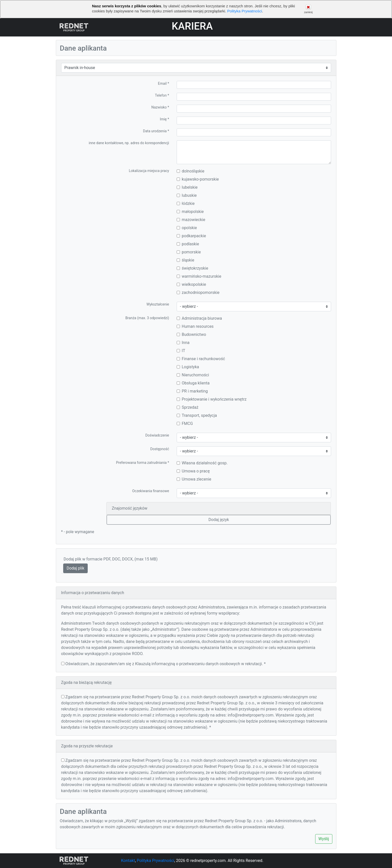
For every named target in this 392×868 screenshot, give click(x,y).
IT (181, 351)
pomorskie (189, 252)
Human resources (195, 326)
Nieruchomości (193, 375)
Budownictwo (191, 334)
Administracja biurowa (199, 318)
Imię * (165, 119)
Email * (164, 83)
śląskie (186, 260)
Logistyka (188, 367)
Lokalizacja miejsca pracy (149, 171)
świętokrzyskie (192, 268)
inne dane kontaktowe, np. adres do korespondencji (129, 143)
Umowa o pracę (193, 471)
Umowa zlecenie (194, 479)
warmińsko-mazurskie (199, 276)
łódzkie (186, 203)
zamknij (308, 9)
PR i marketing (192, 391)
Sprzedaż (188, 407)
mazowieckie (191, 220)
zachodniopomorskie (198, 292)
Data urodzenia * (156, 131)
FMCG (185, 424)
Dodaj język (219, 520)
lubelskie (187, 187)
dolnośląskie (191, 171)
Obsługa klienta (193, 383)
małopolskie (190, 212)
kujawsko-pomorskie (198, 179)
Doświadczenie (157, 435)
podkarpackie (191, 236)
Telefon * (162, 95)
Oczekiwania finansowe (151, 491)
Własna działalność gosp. (202, 463)
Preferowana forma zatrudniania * (143, 463)
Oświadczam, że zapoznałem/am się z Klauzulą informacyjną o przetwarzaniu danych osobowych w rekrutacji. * (165, 664)
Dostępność (160, 449)
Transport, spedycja (197, 415)
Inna (183, 343)
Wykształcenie (158, 304)
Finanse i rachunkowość (201, 359)
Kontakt (128, 861)
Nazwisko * (160, 107)
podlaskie (188, 244)
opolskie (187, 228)
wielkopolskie (191, 284)
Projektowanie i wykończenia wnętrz (212, 399)
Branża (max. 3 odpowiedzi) (147, 318)
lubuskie (187, 195)
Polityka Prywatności (245, 11)
